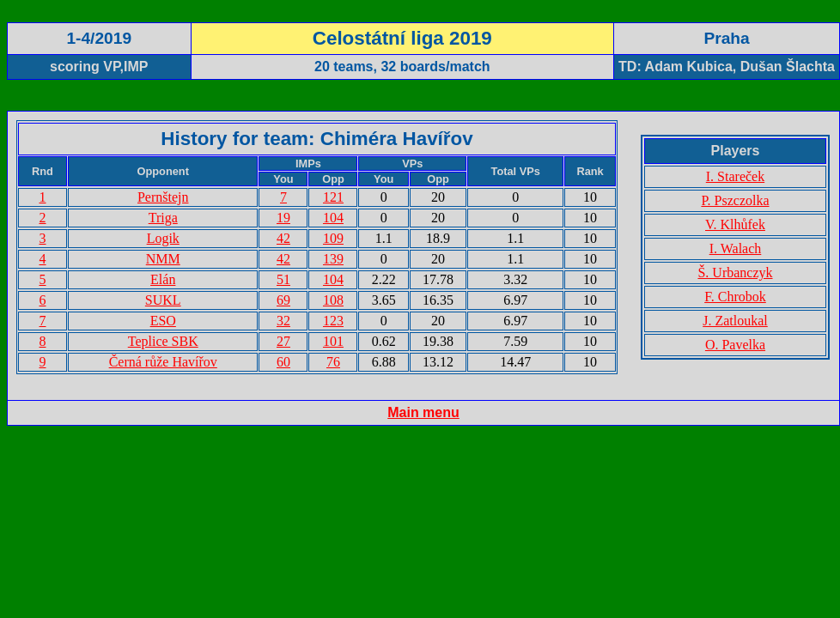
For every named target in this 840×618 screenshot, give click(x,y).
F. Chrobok (735, 297)
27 (283, 341)
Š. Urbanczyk (735, 273)
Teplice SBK (163, 341)
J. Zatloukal (735, 321)
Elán (163, 279)
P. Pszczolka (735, 200)
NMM (163, 259)
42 (283, 238)
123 (333, 321)
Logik (163, 238)
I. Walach (736, 248)
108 (333, 300)
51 (283, 279)
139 (333, 259)
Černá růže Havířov (163, 362)
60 (283, 362)
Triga (163, 218)
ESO (163, 321)
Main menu (423, 412)
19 (283, 218)
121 (333, 197)
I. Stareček (735, 176)
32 (283, 321)
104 (333, 218)
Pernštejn (163, 197)
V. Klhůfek (735, 224)
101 (333, 341)
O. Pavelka (735, 345)
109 (333, 238)
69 (283, 300)
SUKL (163, 300)
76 (333, 362)
